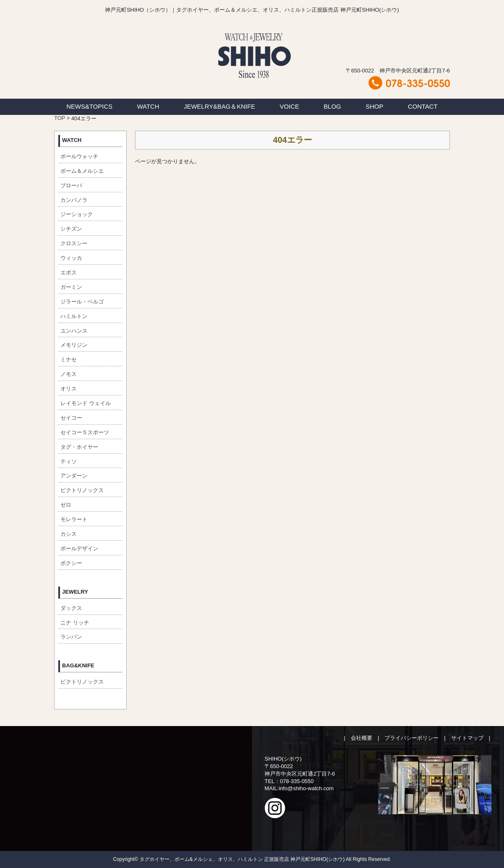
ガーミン (71, 287)
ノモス (69, 374)
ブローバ (71, 185)
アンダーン (74, 476)
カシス (69, 534)
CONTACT (423, 106)
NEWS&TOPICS (89, 106)
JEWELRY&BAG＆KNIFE (219, 106)
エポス (69, 272)
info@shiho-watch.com (306, 788)
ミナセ (69, 359)
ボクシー (71, 563)
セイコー (71, 418)
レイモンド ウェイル (86, 403)
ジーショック (77, 214)
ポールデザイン (79, 548)
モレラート (74, 519)
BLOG (332, 106)
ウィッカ (71, 258)
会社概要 (362, 738)
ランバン (71, 637)
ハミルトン (74, 316)
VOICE (290, 106)
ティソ (69, 461)
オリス (69, 389)
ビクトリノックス (82, 490)
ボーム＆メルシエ (82, 171)
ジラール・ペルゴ (82, 302)
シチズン (71, 229)
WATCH (148, 106)
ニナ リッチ (75, 623)
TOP (60, 118)
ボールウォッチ (79, 156)
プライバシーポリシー (412, 738)
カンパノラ (74, 200)
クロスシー (74, 243)
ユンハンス (74, 331)
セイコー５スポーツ (85, 432)
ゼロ (66, 505)
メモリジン (74, 345)
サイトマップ (467, 738)
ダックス (71, 608)
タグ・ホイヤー (79, 447)
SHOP (375, 106)
